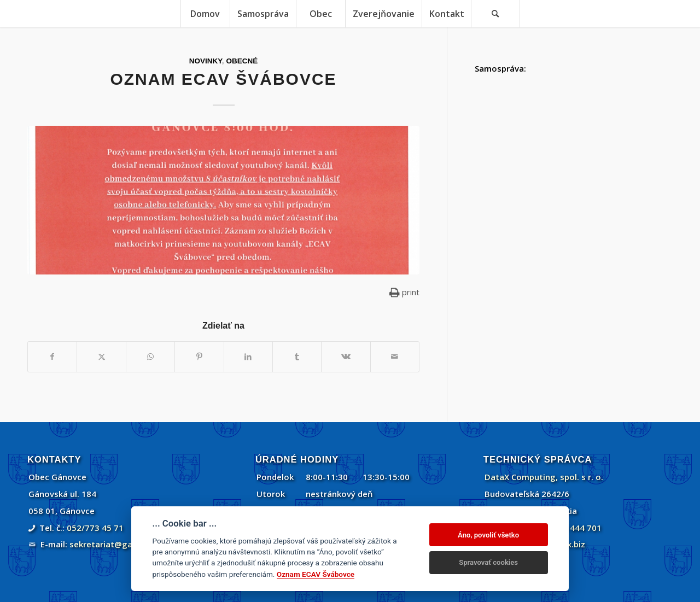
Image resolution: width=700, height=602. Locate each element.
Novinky (206, 61)
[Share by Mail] (395, 357)
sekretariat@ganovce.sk (118, 544)
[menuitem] (205, 14)
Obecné (242, 61)
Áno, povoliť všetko (488, 535)
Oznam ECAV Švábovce (316, 574)
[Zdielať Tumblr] (297, 357)
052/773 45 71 (95, 528)
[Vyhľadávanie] (495, 14)
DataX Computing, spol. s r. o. (544, 477)
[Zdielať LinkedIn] (248, 357)
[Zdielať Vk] (346, 357)
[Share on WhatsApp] (150, 357)
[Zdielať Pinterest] (199, 357)
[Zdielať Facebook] (52, 357)
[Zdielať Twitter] (101, 357)
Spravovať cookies (488, 562)
